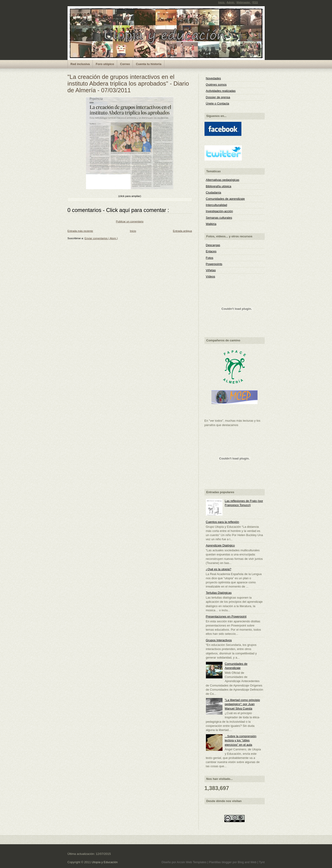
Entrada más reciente (80, 231)
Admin (231, 2)
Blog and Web (248, 862)
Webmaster (244, 2)
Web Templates (197, 862)
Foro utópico (105, 64)
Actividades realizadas (221, 91)
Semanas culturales (219, 218)
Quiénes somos (216, 85)
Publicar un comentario (130, 221)
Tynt (262, 862)
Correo (125, 64)
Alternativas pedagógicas (223, 180)
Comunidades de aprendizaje (225, 199)
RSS (255, 2)
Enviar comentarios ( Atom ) (101, 238)
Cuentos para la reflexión (223, 522)
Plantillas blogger (221, 862)
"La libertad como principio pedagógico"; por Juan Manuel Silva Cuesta (242, 704)
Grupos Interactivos (219, 640)
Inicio (222, 2)
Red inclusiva (80, 64)
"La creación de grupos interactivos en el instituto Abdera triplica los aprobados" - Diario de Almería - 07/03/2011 (128, 84)
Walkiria (211, 224)
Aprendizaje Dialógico (220, 545)
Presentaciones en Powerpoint (226, 616)
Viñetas (211, 270)
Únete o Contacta (218, 103)
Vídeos (210, 276)
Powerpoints (214, 264)
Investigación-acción (219, 211)
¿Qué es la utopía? (219, 569)
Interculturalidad (217, 205)
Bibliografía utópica (219, 186)
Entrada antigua (182, 231)
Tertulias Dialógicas (219, 593)
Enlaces (211, 251)
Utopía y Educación (105, 862)
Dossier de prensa (218, 97)
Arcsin (181, 862)
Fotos (210, 258)
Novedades (213, 78)
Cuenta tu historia (149, 64)
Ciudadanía (214, 192)
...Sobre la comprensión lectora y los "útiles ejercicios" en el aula (241, 740)
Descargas (213, 245)
